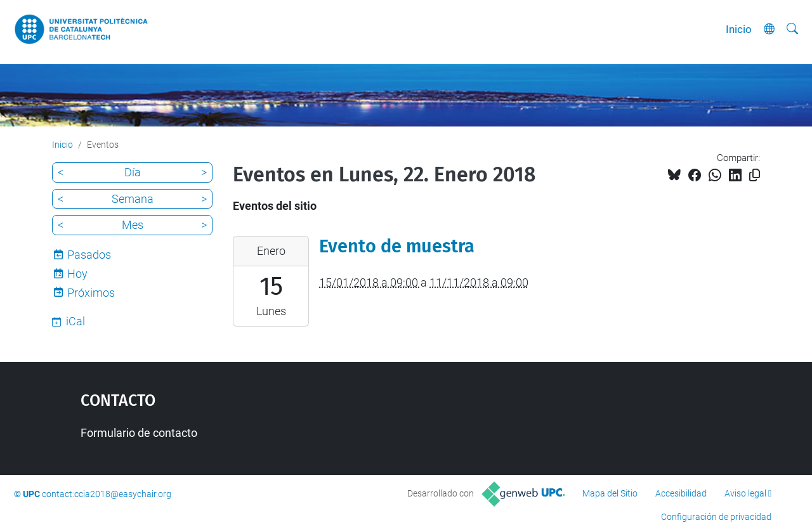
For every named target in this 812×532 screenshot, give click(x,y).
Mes (133, 225)
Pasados (89, 255)
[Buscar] (792, 29)
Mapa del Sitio (610, 493)
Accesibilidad (681, 493)
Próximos (91, 293)
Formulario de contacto (139, 433)
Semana (133, 199)
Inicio (739, 29)
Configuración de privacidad (716, 517)
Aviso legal (745, 493)
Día (133, 172)
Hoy (77, 274)
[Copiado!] (755, 175)
